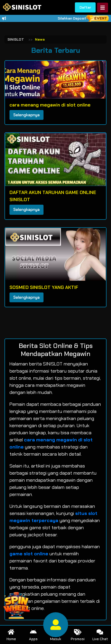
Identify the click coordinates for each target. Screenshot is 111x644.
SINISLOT (16, 39)
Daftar (85, 7)
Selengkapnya (26, 115)
